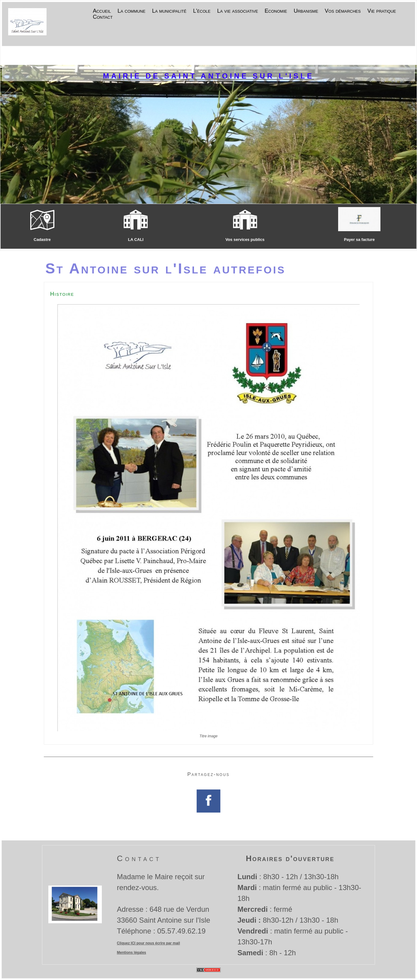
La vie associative (237, 11)
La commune (131, 11)
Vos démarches (343, 11)
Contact (103, 17)
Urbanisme (306, 11)
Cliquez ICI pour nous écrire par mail (149, 943)
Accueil (102, 11)
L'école (202, 11)
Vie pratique (382, 11)
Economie (276, 11)
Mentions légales (132, 953)
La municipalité (169, 11)
